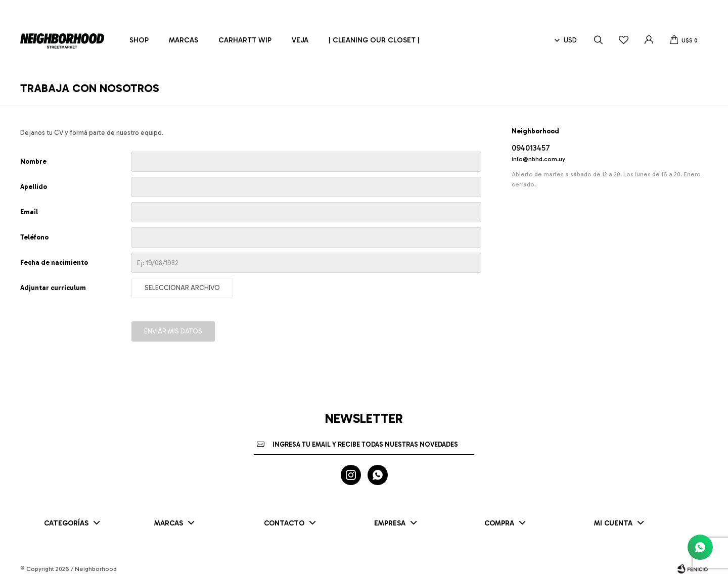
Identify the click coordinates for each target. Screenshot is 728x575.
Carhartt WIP (245, 40)
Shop (139, 40)
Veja (300, 40)
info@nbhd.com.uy (538, 159)
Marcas (184, 40)
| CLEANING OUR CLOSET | (374, 40)
